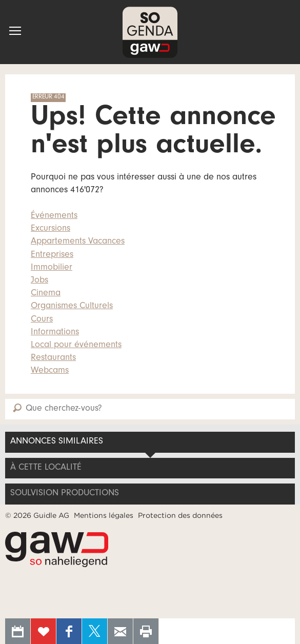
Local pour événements (76, 346)
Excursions (51, 229)
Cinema (46, 294)
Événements (54, 216)
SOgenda (150, 32)
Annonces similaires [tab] (57, 442)
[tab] (150, 494)
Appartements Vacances (78, 242)
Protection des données (180, 515)
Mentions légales (104, 515)
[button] (15, 31)
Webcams (50, 371)
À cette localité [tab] (46, 468)
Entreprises (52, 255)
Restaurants (53, 358)
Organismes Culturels (72, 307)
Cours (42, 320)
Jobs (39, 281)
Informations (55, 333)
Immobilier (52, 268)
